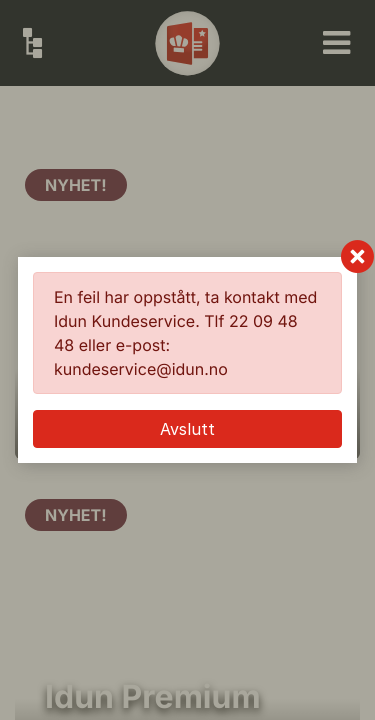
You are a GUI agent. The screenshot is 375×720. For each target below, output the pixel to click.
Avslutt (187, 429)
